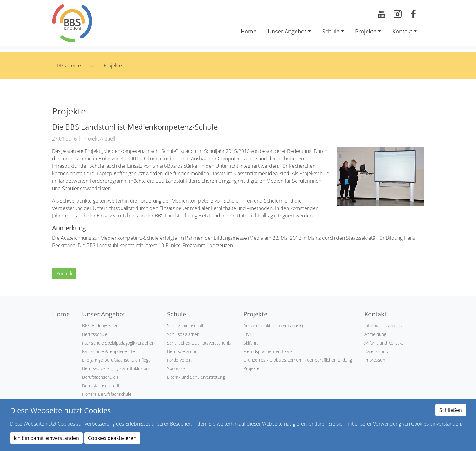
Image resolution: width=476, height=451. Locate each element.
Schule (331, 31)
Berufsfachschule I (100, 377)
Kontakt (402, 31)
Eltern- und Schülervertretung (196, 377)
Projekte (366, 31)
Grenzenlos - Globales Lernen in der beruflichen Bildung (298, 360)
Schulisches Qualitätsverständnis (199, 343)
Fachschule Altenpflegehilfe (109, 351)
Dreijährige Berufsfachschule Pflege (116, 360)
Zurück (64, 274)
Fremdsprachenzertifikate (268, 351)
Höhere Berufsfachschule (107, 394)
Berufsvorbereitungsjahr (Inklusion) (116, 368)
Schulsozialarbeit (183, 334)
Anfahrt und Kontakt (384, 343)
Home (249, 31)
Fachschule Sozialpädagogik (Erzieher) (118, 343)
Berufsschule (95, 334)
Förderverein (179, 360)
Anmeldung (375, 334)
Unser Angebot (287, 31)
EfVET (249, 334)
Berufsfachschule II (101, 386)
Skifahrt (251, 343)
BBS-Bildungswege (100, 326)
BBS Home (69, 65)
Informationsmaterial (384, 326)
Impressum (375, 360)
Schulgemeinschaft (185, 326)
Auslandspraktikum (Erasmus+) (273, 326)
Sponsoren (178, 368)
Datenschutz (377, 351)
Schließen (451, 410)
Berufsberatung (182, 351)
